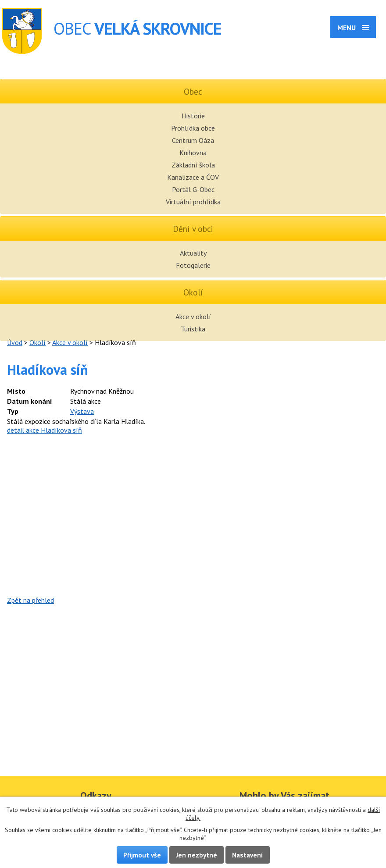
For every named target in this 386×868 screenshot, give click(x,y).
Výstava (82, 411)
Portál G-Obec (193, 189)
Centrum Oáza (193, 140)
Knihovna (193, 153)
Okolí (38, 342)
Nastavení (248, 855)
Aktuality (193, 253)
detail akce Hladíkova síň (45, 430)
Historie (193, 116)
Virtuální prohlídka (193, 202)
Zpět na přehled (30, 600)
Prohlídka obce (193, 128)
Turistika (193, 329)
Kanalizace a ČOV (193, 177)
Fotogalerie (193, 265)
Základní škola (193, 165)
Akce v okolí (193, 317)
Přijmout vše (142, 855)
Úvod (15, 342)
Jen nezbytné (197, 855)
